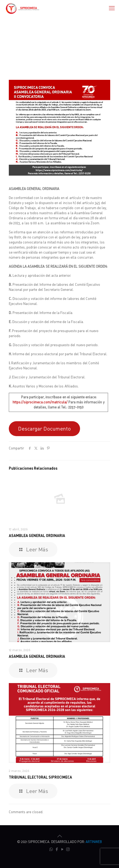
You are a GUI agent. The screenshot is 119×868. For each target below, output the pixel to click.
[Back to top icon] (59, 836)
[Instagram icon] (68, 849)
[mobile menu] (112, 8)
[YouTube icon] (62, 849)
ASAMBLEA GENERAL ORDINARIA (37, 536)
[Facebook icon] (57, 849)
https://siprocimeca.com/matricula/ (40, 402)
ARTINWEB (94, 842)
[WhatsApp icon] (51, 849)
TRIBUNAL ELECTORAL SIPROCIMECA (40, 777)
